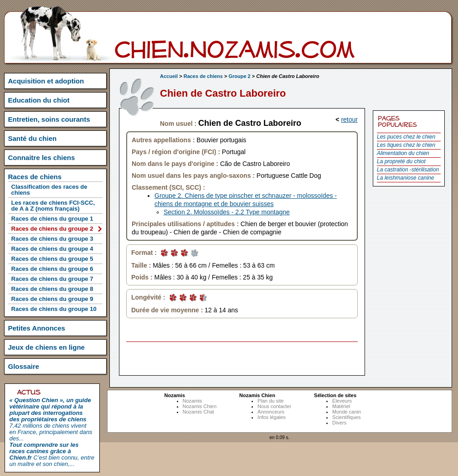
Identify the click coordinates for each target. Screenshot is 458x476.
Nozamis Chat (198, 412)
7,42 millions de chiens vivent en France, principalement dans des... (51, 419)
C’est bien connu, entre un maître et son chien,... (52, 454)
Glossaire (24, 366)
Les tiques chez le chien (406, 145)
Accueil (169, 76)
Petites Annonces (37, 328)
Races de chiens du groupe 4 (52, 249)
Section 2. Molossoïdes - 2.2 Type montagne (227, 212)
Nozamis (193, 401)
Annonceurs (271, 412)
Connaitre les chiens (42, 158)
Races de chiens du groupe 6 (52, 269)
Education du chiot (39, 100)
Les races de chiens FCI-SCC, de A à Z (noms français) (53, 206)
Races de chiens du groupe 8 (52, 289)
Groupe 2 (239, 76)
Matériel (341, 406)
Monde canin (347, 412)
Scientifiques (346, 417)
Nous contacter (274, 406)
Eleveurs (342, 401)
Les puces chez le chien (406, 137)
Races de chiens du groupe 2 (52, 229)
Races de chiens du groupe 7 (52, 279)
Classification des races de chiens (49, 190)
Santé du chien (33, 138)
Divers (339, 423)
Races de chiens (203, 76)
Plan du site (270, 401)
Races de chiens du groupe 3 (52, 239)
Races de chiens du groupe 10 (54, 309)
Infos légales (272, 417)
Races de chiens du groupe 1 (52, 219)
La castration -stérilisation (408, 170)
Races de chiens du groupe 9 (52, 299)
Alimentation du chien (403, 153)
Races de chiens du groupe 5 (52, 259)
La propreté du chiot (401, 161)
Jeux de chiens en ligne (46, 347)
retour (349, 119)
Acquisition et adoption (46, 81)
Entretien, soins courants (49, 119)
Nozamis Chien (200, 406)
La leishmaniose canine (405, 178)
